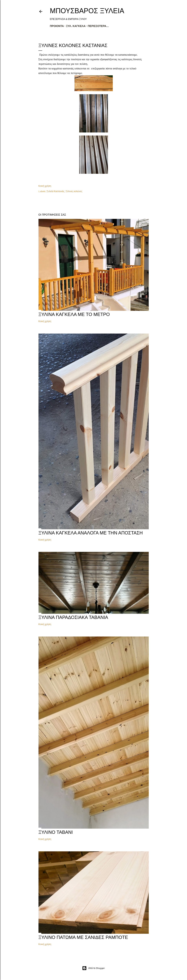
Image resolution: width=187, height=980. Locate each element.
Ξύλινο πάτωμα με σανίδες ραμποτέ (83, 937)
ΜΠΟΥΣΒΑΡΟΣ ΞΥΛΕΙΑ (87, 11)
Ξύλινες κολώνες (74, 191)
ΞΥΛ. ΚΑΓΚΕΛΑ (76, 26)
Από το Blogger (93, 968)
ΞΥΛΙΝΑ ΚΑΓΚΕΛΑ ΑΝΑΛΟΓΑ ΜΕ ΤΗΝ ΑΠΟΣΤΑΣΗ (91, 533)
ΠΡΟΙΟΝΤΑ (57, 26)
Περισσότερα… (98, 26)
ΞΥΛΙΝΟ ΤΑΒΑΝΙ (56, 832)
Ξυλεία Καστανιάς (55, 191)
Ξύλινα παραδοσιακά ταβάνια (73, 617)
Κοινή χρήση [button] (45, 186)
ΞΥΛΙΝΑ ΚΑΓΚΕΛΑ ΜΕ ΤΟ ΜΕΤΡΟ (74, 314)
